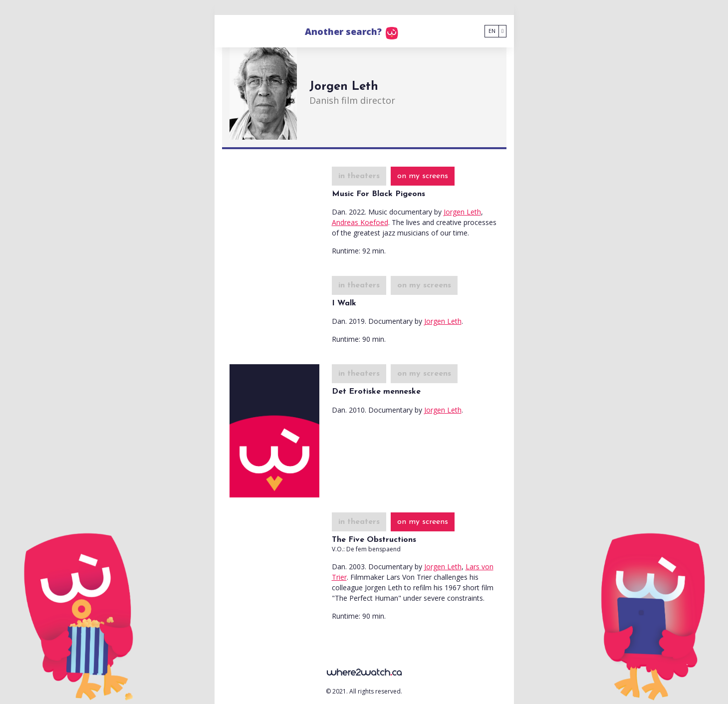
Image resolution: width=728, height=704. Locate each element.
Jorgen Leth (462, 212)
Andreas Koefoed (360, 222)
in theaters (359, 176)
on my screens (423, 176)
